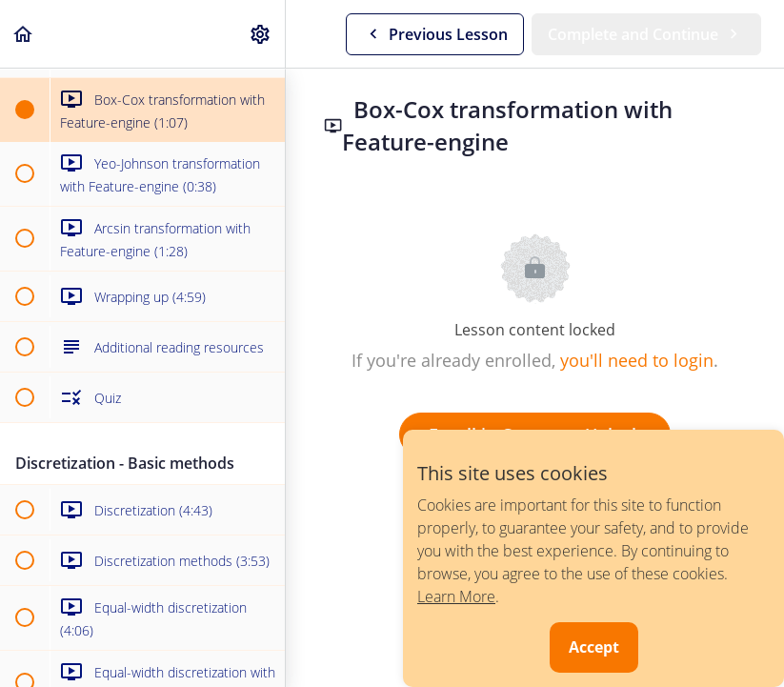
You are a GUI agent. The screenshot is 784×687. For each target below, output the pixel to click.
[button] (24, 34)
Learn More (456, 596)
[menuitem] (261, 34)
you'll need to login (637, 360)
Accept (594, 647)
